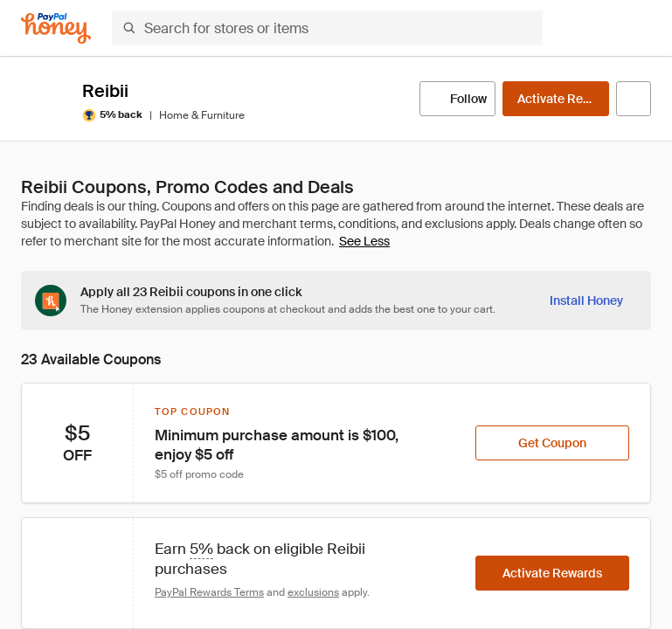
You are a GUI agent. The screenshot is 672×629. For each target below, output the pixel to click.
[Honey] (56, 28)
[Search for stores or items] (327, 28)
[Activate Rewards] (556, 99)
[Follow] (457, 99)
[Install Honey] (586, 301)
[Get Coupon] (552, 443)
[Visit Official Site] (634, 99)
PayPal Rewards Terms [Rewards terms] (209, 592)
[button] (641, 28)
